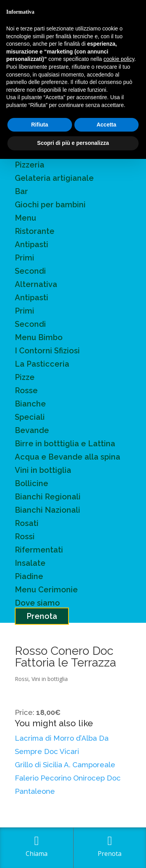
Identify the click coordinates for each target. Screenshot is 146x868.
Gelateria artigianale (54, 178)
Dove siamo (37, 603)
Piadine (29, 576)
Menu (26, 218)
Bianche (30, 404)
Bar (21, 191)
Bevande (32, 430)
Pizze (25, 377)
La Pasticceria (42, 364)
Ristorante (35, 231)
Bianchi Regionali (48, 497)
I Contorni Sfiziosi (47, 351)
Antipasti (32, 244)
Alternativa (36, 284)
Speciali (30, 417)
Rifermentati (39, 550)
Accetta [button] (106, 125)
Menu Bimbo (39, 337)
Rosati (27, 523)
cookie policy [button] (119, 59)
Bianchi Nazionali (47, 510)
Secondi (30, 271)
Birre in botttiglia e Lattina (65, 444)
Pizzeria (30, 165)
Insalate (30, 563)
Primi (25, 258)
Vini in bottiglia (43, 470)
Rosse (26, 390)
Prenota (42, 616)
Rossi (25, 536)
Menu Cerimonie (46, 590)
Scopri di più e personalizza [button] (73, 143)
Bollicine (32, 483)
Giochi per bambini (50, 205)
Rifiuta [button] (40, 125)
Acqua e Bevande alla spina (68, 457)
